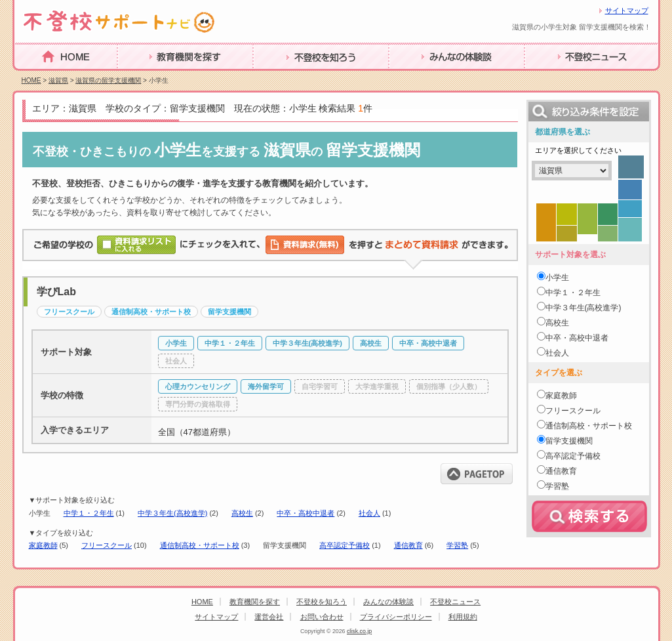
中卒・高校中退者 (306, 513)
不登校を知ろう (289, 77)
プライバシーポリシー (396, 617)
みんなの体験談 (425, 77)
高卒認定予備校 (345, 545)
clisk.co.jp (359, 631)
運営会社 (269, 617)
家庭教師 (43, 545)
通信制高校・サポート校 (200, 545)
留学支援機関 (569, 441)
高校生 (242, 513)
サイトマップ (627, 10)
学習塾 (457, 545)
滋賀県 (58, 80)
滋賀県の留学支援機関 (108, 80)
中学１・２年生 (89, 513)
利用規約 (463, 617)
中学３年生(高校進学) (172, 513)
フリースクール (107, 545)
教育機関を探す (153, 77)
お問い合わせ (322, 617)
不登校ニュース (561, 77)
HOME (30, 76)
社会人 (369, 513)
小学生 (557, 278)
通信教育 (408, 545)
